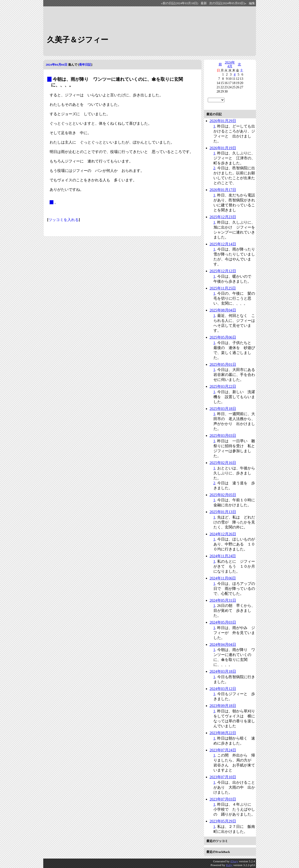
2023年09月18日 (223, 706)
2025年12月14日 (223, 244)
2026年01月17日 (223, 190)
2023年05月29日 (223, 821)
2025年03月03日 (223, 436)
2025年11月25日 (223, 288)
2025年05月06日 (223, 337)
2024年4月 (230, 64)
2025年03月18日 (223, 409)
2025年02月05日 (223, 495)
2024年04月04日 (57, 65)
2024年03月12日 (223, 689)
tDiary (234, 861)
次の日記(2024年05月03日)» (228, 3)
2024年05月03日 (223, 622)
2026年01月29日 (223, 121)
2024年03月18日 (223, 671)
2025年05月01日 (223, 364)
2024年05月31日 (223, 600)
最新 (204, 3)
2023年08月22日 (223, 733)
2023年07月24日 (223, 750)
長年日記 (85, 65)
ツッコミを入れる (64, 220)
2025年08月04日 (223, 310)
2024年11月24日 (223, 556)
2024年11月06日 (223, 578)
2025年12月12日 (223, 271)
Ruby (229, 865)
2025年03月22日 (223, 386)
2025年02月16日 (223, 463)
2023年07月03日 (223, 799)
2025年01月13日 (223, 512)
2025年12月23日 (223, 217)
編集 (252, 3)
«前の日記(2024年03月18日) (180, 3)
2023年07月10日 (223, 777)
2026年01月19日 (223, 148)
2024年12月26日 (223, 534)
